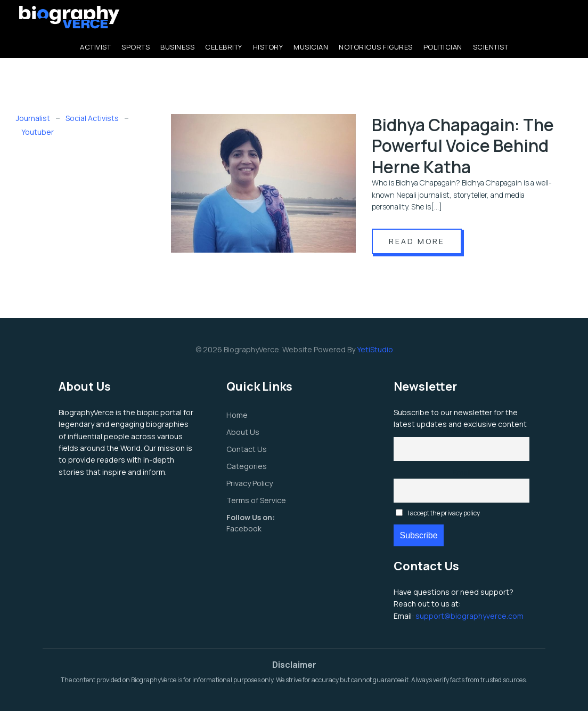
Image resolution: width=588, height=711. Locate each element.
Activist (95, 47)
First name (462, 430)
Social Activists (92, 118)
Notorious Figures (376, 47)
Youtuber (38, 132)
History (268, 47)
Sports (136, 47)
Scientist (491, 47)
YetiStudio (375, 349)
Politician (443, 47)
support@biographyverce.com (469, 616)
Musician (311, 47)
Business (177, 47)
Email (462, 472)
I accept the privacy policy (438, 513)
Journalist (33, 118)
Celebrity (224, 47)
